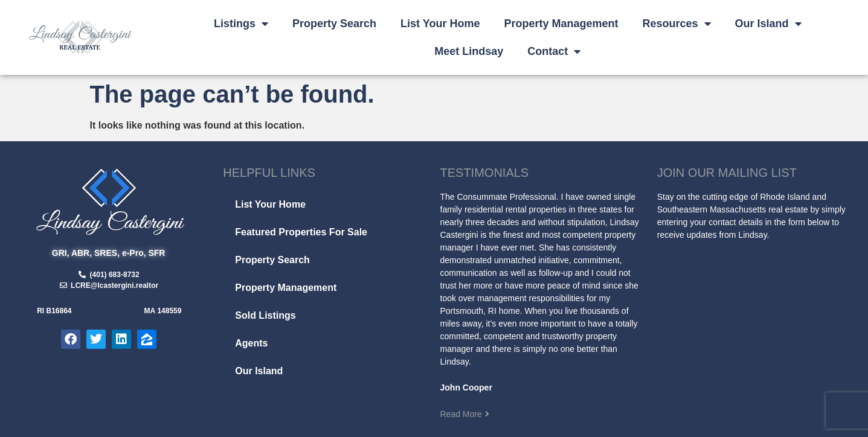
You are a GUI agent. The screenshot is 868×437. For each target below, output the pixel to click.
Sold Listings (265, 315)
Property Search (334, 24)
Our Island (768, 24)
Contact (554, 51)
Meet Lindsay (469, 51)
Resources (676, 24)
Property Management (561, 24)
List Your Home (440, 24)
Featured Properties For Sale (301, 232)
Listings (241, 24)
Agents (251, 343)
